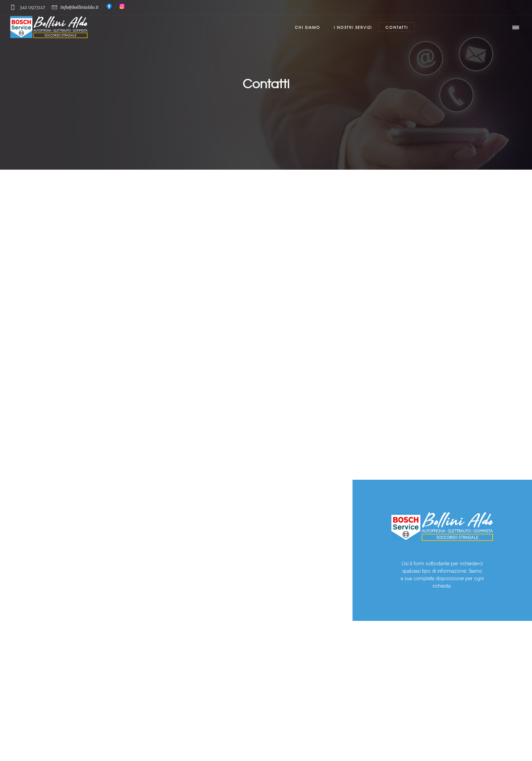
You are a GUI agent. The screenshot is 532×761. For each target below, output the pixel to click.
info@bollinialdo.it (80, 7)
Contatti (397, 27)
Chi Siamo (308, 27)
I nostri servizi (353, 27)
